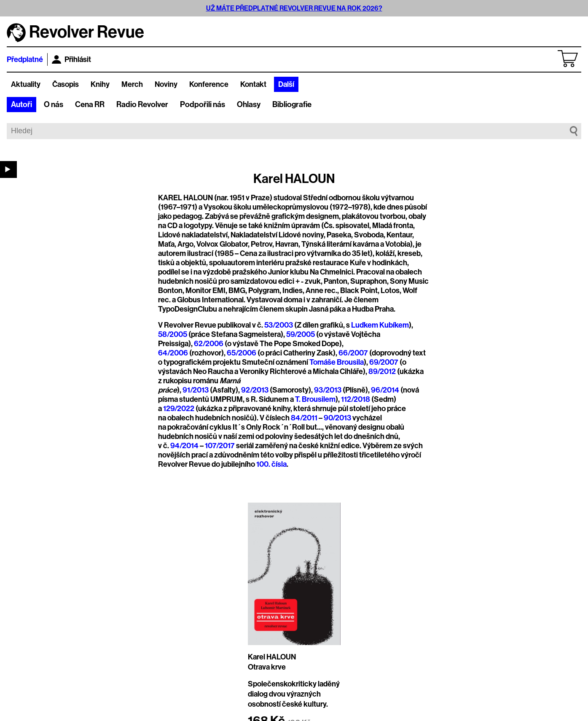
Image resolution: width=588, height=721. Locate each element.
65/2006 (242, 353)
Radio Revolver (142, 105)
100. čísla (271, 464)
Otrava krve (267, 667)
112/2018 (356, 399)
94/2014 (184, 446)
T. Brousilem (315, 399)
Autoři (21, 105)
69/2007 (384, 362)
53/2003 (279, 325)
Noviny (166, 84)
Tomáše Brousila (337, 362)
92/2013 (255, 390)
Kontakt (253, 84)
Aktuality (26, 84)
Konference (209, 84)
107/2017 (220, 446)
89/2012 (382, 371)
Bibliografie (292, 105)
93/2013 (328, 390)
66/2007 (353, 353)
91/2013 (196, 390)
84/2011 (304, 418)
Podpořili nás (203, 105)
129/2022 (179, 409)
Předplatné (25, 59)
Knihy (100, 84)
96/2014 (385, 390)
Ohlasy (249, 105)
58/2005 (173, 334)
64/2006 (173, 353)
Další (286, 84)
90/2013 (337, 418)
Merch (132, 84)
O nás (54, 105)
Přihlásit (71, 59)
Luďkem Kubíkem (380, 325)
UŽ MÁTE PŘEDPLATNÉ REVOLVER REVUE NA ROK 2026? (294, 8)
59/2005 (301, 334)
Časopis (66, 84)
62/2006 (209, 344)
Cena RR (90, 105)
